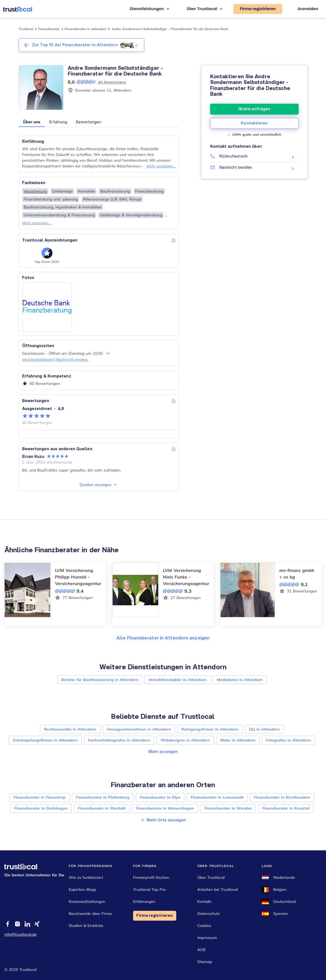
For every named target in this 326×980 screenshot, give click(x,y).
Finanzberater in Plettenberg (103, 797)
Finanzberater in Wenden (228, 808)
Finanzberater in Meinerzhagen (165, 808)
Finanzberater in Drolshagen (41, 808)
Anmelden (308, 9)
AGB (201, 950)
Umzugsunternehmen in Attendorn (139, 729)
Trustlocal (26, 29)
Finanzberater (49, 29)
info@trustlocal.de (20, 934)
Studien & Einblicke (86, 926)
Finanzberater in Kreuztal (286, 808)
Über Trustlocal (211, 877)
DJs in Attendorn (264, 729)
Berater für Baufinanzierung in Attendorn (100, 680)
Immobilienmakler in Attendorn (177, 680)
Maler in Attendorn (238, 740)
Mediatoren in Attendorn (240, 680)
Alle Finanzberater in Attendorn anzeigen (163, 638)
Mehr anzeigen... (161, 166)
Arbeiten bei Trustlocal (218, 889)
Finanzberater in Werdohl (102, 808)
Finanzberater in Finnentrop (40, 797)
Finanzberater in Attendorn (86, 29)
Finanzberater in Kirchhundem (282, 797)
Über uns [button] (32, 122)
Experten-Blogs (82, 889)
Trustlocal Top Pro (149, 889)
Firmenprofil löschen (151, 877)
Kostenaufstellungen (87, 902)
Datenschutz (209, 914)
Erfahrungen (144, 902)
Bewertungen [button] (89, 122)
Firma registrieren (155, 915)
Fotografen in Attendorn (288, 740)
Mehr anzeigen (163, 752)
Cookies (204, 926)
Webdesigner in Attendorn (185, 740)
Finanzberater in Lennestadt (217, 797)
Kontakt (204, 902)
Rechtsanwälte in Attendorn (70, 729)
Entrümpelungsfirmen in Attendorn (45, 740)
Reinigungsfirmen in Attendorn (210, 729)
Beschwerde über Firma (90, 914)
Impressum (207, 938)
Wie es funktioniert (86, 877)
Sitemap (205, 962)
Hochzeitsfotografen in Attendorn (119, 740)
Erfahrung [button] (58, 122)
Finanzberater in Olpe (160, 797)
